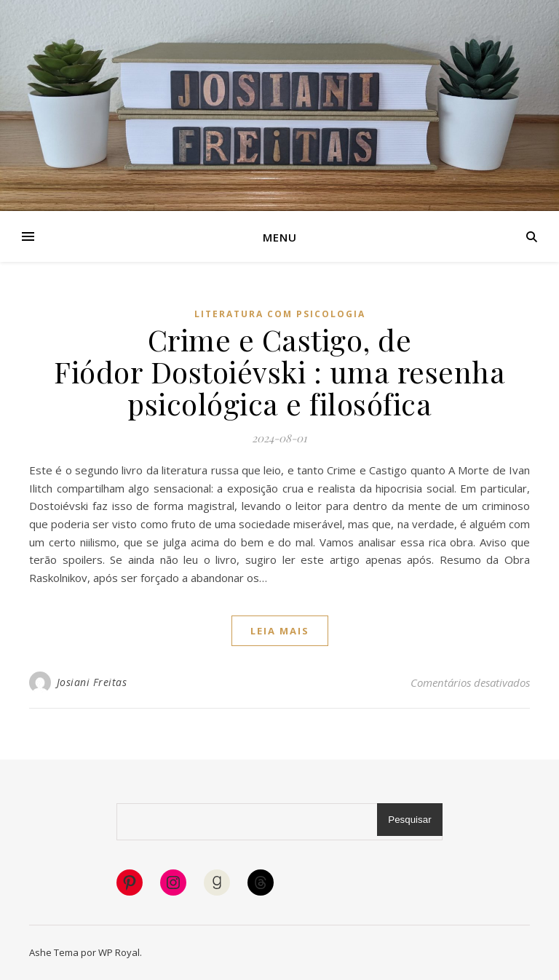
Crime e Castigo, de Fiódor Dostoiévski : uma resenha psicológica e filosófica (279, 371)
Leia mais (280, 631)
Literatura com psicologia (280, 314)
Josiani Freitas (92, 682)
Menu (280, 237)
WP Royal (119, 952)
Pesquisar (409, 820)
